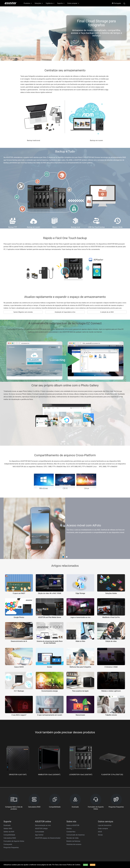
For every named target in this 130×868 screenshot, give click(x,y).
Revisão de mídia (72, 838)
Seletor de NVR (9, 832)
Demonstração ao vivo (43, 825)
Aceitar (86, 865)
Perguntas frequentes (11, 847)
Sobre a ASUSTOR (73, 825)
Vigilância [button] (50, 3)
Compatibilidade (9, 835)
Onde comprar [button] (73, 3)
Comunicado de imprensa (76, 835)
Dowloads (7, 825)
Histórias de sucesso (74, 844)
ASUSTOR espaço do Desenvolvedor (48, 838)
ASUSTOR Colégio (41, 829)
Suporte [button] (61, 3)
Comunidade (40, 832)
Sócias (100, 835)
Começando (8, 844)
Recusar (93, 865)
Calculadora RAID (10, 838)
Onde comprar (103, 829)
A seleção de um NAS (107, 312)
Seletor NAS (8, 829)
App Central (39, 835)
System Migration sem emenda (23, 312)
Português (116, 3)
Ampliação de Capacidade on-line (65, 312)
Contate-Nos (71, 832)
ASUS (100, 832)
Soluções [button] (39, 3)
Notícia (69, 829)
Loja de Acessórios (105, 825)
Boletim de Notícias (73, 841)
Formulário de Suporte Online (14, 841)
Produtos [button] (28, 3)
